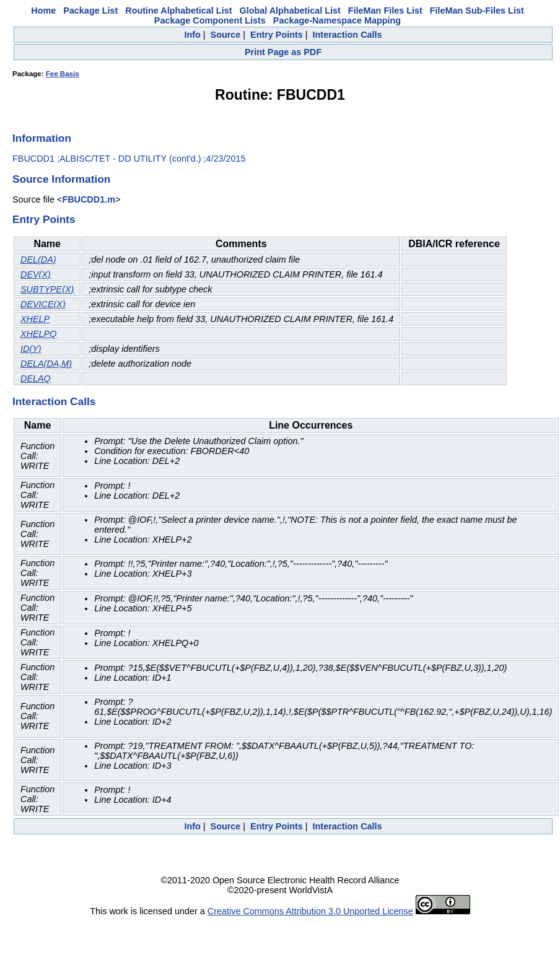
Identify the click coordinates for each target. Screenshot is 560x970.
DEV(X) (36, 274)
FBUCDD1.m (89, 199)
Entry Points (277, 35)
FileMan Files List (385, 11)
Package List (90, 11)
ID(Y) (31, 349)
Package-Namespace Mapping (337, 20)
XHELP (35, 319)
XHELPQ (38, 334)
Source (226, 35)
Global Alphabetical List (290, 11)
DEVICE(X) (43, 304)
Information (42, 138)
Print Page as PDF (283, 52)
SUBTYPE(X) (47, 289)
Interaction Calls (348, 35)
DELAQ (36, 378)
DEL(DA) (38, 260)
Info (192, 35)
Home (43, 11)
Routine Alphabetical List (178, 11)
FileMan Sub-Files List (477, 11)
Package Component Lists (210, 20)
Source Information (61, 179)
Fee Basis (63, 74)
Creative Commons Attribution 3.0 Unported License (310, 911)
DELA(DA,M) (46, 364)
